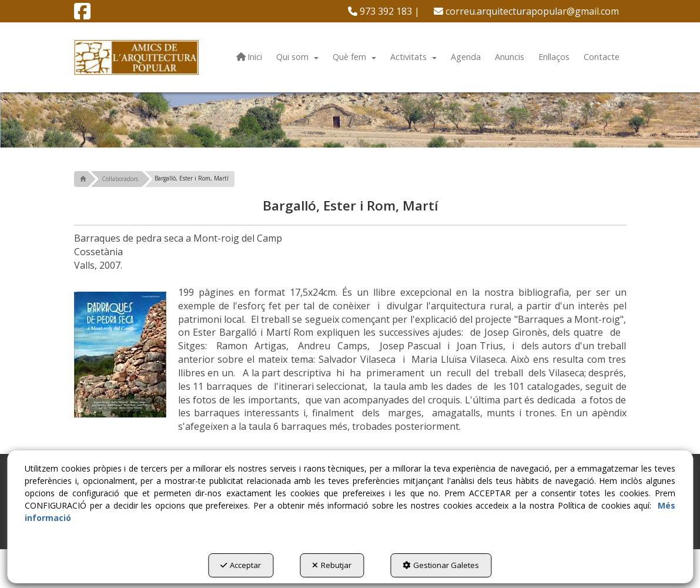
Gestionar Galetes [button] (441, 565)
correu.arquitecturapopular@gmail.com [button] (526, 11)
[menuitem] (384, 11)
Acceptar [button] (241, 565)
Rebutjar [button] (332, 565)
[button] (82, 15)
